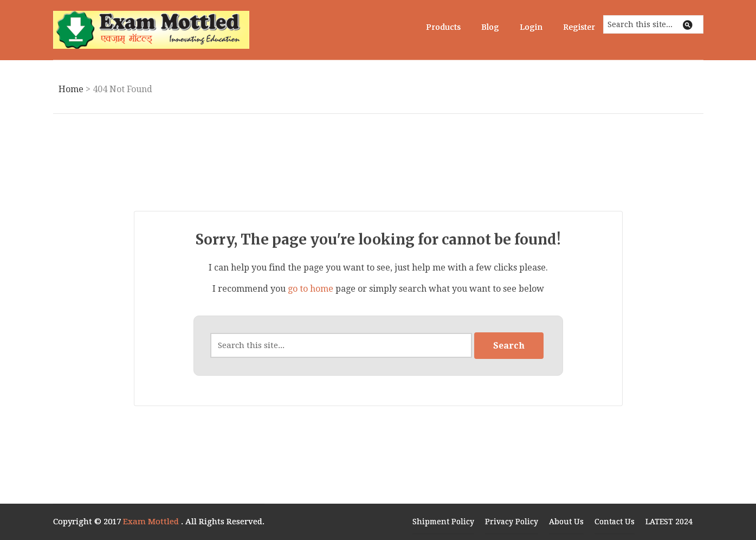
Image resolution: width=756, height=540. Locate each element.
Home (71, 89)
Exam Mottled (152, 522)
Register (579, 27)
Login (531, 27)
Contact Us (615, 522)
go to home (311, 289)
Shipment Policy (443, 522)
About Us (566, 522)
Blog (490, 27)
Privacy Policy (512, 522)
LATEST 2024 (669, 522)
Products (443, 27)
